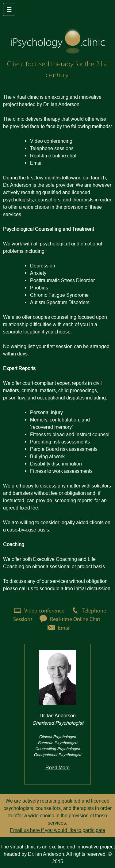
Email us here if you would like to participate (57, 830)
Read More (57, 767)
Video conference (38, 611)
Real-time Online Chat (68, 620)
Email (57, 628)
